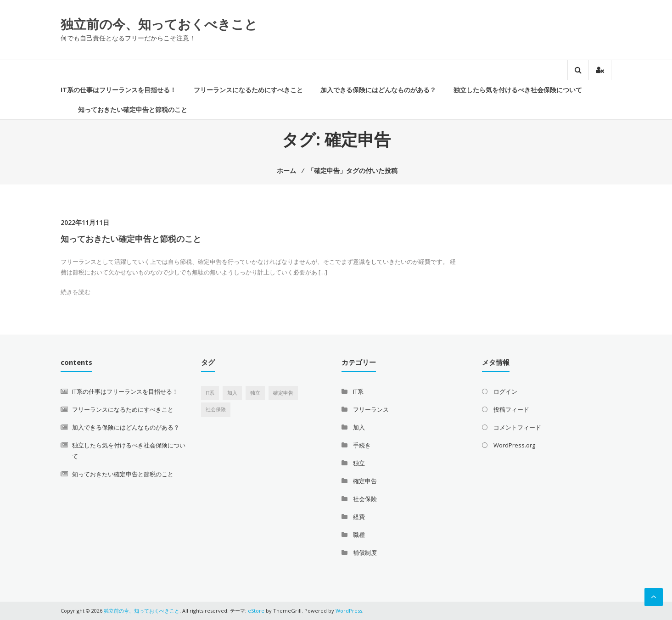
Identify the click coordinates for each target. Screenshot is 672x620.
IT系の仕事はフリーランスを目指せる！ (118, 90)
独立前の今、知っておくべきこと (159, 24)
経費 (359, 517)
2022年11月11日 (85, 222)
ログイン (505, 391)
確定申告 (365, 481)
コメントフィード (517, 427)
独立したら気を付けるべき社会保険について (518, 90)
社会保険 (365, 499)
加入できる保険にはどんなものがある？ (378, 90)
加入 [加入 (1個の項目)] (232, 393)
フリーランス (371, 409)
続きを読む (76, 292)
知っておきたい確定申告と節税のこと (133, 109)
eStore (256, 611)
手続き (362, 445)
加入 (359, 427)
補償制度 (365, 553)
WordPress (349, 611)
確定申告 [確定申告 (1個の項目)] (283, 393)
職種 (359, 535)
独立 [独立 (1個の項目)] (255, 393)
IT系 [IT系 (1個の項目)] (210, 393)
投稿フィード (511, 409)
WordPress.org (514, 445)
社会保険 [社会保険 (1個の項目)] (216, 409)
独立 (359, 463)
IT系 (358, 391)
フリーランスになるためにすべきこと (248, 90)
